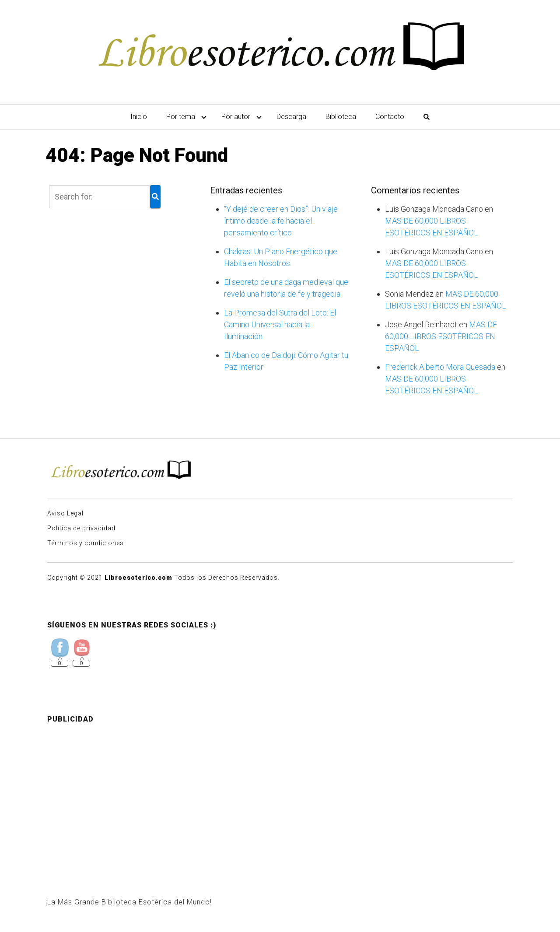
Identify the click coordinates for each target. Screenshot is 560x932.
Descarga (291, 117)
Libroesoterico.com (138, 578)
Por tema (181, 117)
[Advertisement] (280, 792)
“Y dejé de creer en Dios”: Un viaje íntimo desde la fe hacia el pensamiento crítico (281, 221)
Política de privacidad (81, 528)
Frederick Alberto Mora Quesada (440, 367)
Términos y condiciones (86, 543)
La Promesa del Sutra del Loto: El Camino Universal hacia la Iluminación (280, 324)
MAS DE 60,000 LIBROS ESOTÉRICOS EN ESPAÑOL (441, 336)
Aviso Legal (65, 513)
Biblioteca (341, 117)
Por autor (236, 117)
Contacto (390, 117)
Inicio (139, 117)
